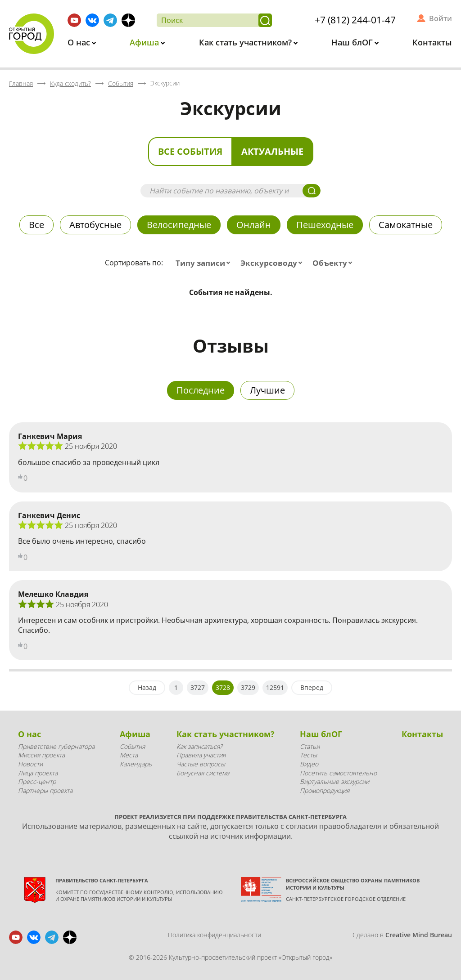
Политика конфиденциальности (215, 935)
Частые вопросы (201, 764)
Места (129, 755)
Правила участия (201, 755)
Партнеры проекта (45, 790)
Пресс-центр (37, 781)
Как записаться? (199, 746)
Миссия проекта (41, 755)
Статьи (310, 746)
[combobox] (205, 263)
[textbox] (205, 263)
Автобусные (95, 225)
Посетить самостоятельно (338, 773)
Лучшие (267, 390)
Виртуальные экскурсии (334, 781)
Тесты (308, 755)
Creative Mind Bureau (419, 935)
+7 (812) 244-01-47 (355, 20)
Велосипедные (179, 225)
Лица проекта (38, 773)
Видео (309, 764)
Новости (30, 764)
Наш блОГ (353, 42)
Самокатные (406, 225)
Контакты (432, 42)
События (132, 746)
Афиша (145, 42)
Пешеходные (325, 225)
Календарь (136, 764)
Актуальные (272, 151)
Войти (441, 18)
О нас (80, 42)
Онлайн (254, 225)
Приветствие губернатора (56, 746)
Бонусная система (203, 773)
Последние (201, 390)
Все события (190, 151)
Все (36, 225)
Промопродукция (325, 790)
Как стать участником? (246, 42)
